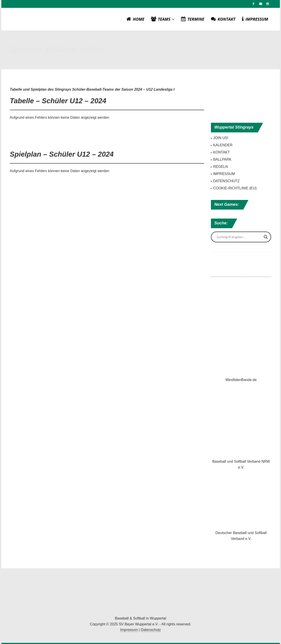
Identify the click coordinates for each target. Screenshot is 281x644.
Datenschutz (151, 630)
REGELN (221, 167)
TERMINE (193, 19)
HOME (135, 19)
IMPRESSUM (255, 19)
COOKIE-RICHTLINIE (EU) (235, 188)
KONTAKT (223, 19)
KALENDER (223, 145)
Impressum (129, 630)
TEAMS (163, 19)
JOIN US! (221, 138)
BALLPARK (222, 159)
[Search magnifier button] (266, 237)
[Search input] (239, 237)
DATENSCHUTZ (226, 181)
